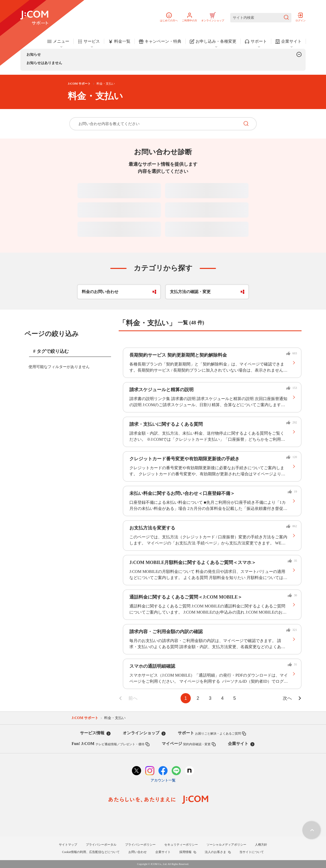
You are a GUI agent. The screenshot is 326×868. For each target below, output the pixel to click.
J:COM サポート (79, 84)
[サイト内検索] (261, 18)
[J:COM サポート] (34, 18)
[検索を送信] (286, 18)
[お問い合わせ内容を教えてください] (155, 124)
